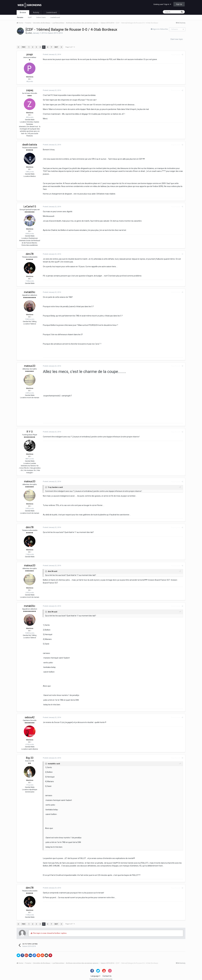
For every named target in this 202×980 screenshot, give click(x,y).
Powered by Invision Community (101, 976)
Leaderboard (55, 17)
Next (56, 47)
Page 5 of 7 (70, 47)
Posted (52, 54)
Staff (30, 17)
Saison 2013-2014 (55, 33)
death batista (30, 145)
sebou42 (30, 714)
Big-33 (30, 755)
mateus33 (30, 363)
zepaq (30, 90)
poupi (30, 54)
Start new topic (177, 39)
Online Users (41, 17)
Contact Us (107, 973)
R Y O (30, 429)
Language (95, 973)
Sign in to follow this (160, 29)
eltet (30, 33)
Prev (24, 47)
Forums (20, 17)
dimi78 (30, 251)
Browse (23, 12)
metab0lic (30, 289)
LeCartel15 (30, 204)
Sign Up (179, 4)
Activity (36, 12)
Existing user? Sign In (162, 4)
